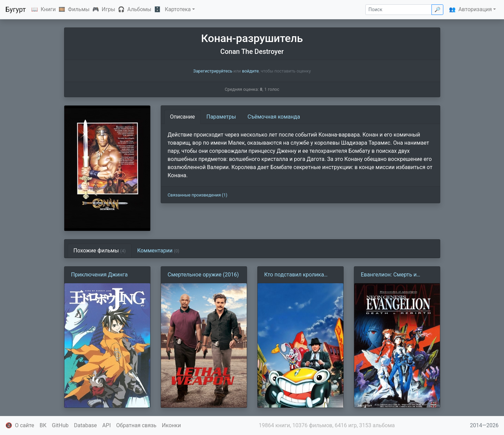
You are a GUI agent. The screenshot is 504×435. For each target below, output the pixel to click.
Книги (48, 9)
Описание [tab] (183, 117)
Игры (108, 9)
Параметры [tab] (221, 117)
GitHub (60, 425)
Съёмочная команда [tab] (274, 117)
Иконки (172, 425)
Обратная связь (136, 425)
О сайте (25, 425)
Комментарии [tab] (158, 251)
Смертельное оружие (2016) (203, 275)
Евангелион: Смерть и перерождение (389, 275)
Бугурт (16, 9)
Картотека (178, 9)
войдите (250, 71)
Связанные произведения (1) (198, 195)
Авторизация (475, 9)
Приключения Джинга (99, 275)
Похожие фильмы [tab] (100, 251)
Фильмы (79, 9)
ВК (43, 425)
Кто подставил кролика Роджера (294, 275)
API (107, 425)
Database (85, 425)
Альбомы (139, 9)
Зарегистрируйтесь (213, 71)
